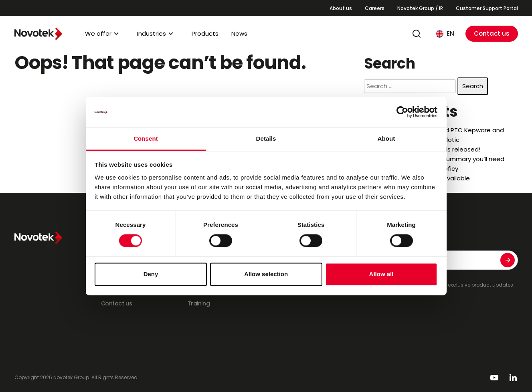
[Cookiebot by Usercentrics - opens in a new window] (402, 112)
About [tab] (386, 138)
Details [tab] (266, 138)
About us (341, 8)
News (239, 33)
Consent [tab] (146, 138)
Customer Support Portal (487, 8)
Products (205, 33)
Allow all (381, 274)
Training (199, 303)
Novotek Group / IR (420, 8)
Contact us (492, 33)
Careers (375, 8)
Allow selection (266, 274)
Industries (152, 33)
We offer (98, 33)
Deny (151, 274)
